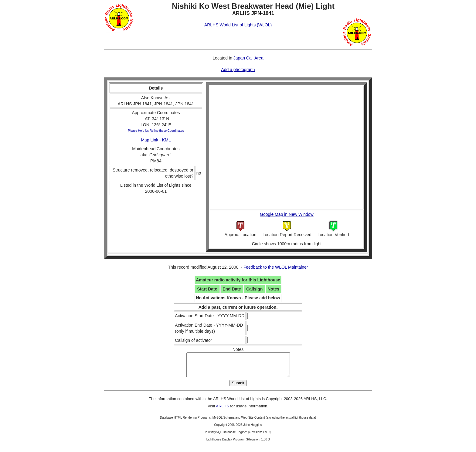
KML (167, 140)
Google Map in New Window (287, 214)
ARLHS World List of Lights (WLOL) (238, 25)
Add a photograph (238, 70)
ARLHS (222, 411)
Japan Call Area (248, 58)
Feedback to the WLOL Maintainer (276, 267)
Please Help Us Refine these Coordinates (156, 131)
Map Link (150, 140)
